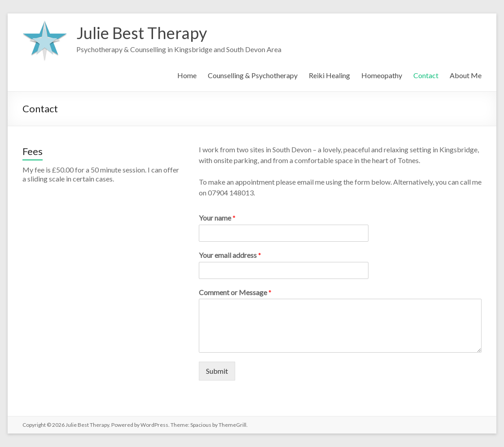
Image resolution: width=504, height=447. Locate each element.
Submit (217, 371)
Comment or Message (235, 292)
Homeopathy (382, 75)
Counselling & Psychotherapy (253, 75)
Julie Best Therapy (142, 33)
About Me (466, 75)
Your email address (230, 255)
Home (187, 75)
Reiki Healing (329, 75)
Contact (426, 75)
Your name (217, 218)
